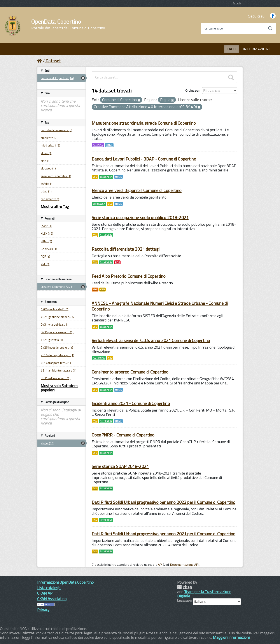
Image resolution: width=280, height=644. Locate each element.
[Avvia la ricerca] (270, 28)
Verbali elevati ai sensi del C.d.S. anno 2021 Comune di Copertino (151, 340)
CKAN (185, 587)
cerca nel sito (214, 28)
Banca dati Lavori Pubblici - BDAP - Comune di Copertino (144, 159)
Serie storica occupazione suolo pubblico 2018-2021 (140, 217)
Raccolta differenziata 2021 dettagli (126, 249)
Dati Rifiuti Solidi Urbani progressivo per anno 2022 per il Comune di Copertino (164, 502)
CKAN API (45, 593)
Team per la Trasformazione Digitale (204, 594)
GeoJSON (98, 145)
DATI (232, 49)
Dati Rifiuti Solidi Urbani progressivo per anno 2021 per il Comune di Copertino (164, 534)
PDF (117, 262)
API (160, 565)
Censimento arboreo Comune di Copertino (130, 372)
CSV (95, 177)
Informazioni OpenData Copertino (65, 582)
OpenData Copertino (68, 24)
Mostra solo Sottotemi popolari (59, 388)
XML (95, 290)
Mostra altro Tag (55, 207)
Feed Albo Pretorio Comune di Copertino (129, 276)
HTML (109, 145)
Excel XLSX (106, 177)
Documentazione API (184, 565)
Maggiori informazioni (231, 637)
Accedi (237, 3)
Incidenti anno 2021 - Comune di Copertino (131, 403)
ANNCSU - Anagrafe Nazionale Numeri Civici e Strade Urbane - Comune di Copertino (160, 306)
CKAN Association (52, 599)
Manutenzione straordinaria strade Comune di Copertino (144, 123)
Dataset (53, 61)
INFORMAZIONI (256, 49)
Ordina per (192, 90)
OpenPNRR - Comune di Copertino (123, 435)
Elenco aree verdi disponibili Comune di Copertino (137, 190)
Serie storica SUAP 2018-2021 (120, 466)
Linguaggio (184, 600)
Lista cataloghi (49, 588)
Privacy (43, 610)
